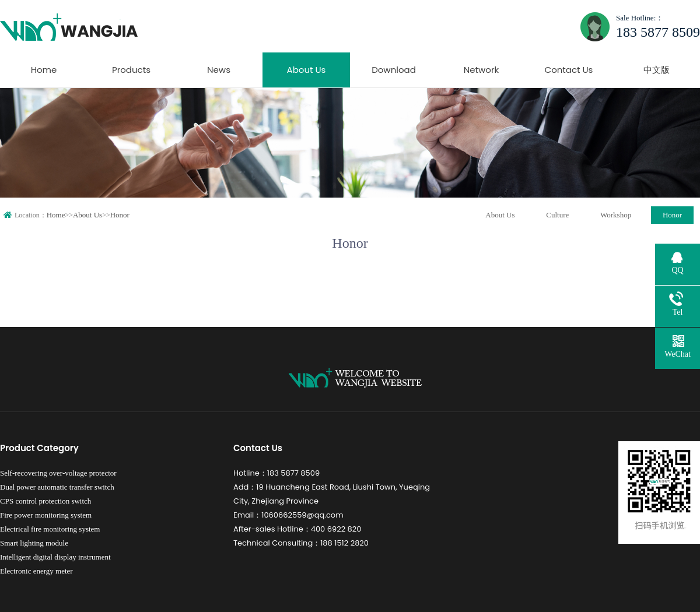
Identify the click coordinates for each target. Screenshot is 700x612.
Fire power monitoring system (46, 515)
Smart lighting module (34, 543)
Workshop (616, 215)
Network (482, 70)
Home (44, 70)
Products (131, 70)
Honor (120, 215)
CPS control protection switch (45, 501)
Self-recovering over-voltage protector (58, 473)
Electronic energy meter (36, 571)
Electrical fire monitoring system (50, 529)
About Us (307, 70)
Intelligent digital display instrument (55, 557)
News (219, 70)
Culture (557, 215)
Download (394, 70)
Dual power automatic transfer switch (57, 487)
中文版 (657, 70)
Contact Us (569, 70)
